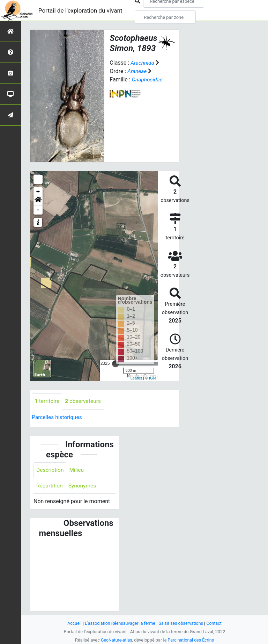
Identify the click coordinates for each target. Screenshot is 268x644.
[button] (38, 201)
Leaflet (136, 378)
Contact (216, 623)
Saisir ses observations (182, 623)
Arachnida (143, 63)
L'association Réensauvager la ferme (119, 623)
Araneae (137, 71)
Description (50, 471)
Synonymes (83, 486)
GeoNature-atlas (116, 640)
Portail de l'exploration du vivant (83, 10)
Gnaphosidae (148, 79)
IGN (152, 378)
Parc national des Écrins (191, 640)
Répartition (50, 486)
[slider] (116, 364)
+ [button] (38, 192)
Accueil (73, 623)
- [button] (38, 210)
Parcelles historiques (58, 417)
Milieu (78, 471)
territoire (47, 401)
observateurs (84, 401)
